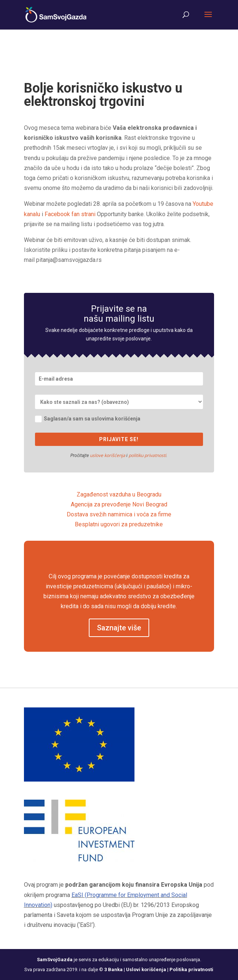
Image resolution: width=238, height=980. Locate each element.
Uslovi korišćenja (146, 969)
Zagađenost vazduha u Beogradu (119, 494)
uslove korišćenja (108, 455)
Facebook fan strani (70, 214)
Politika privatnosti (191, 969)
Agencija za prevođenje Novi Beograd (119, 504)
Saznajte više (119, 628)
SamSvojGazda (55, 960)
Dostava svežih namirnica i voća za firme (119, 514)
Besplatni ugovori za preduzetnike (119, 524)
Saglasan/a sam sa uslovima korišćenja (88, 419)
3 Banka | (115, 969)
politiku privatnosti (147, 455)
